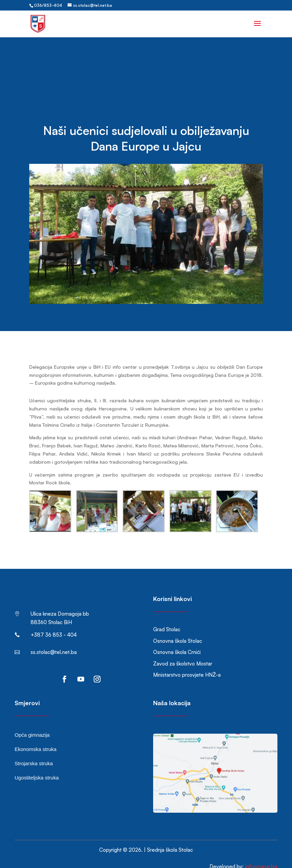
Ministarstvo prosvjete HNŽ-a (187, 665)
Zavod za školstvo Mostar (183, 653)
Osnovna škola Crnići (177, 642)
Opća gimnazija (32, 725)
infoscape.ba (261, 856)
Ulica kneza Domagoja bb (60, 604)
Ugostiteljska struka (37, 767)
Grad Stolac (167, 619)
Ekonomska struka (35, 739)
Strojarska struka (34, 753)
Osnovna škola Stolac (178, 631)
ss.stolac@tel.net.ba (54, 642)
